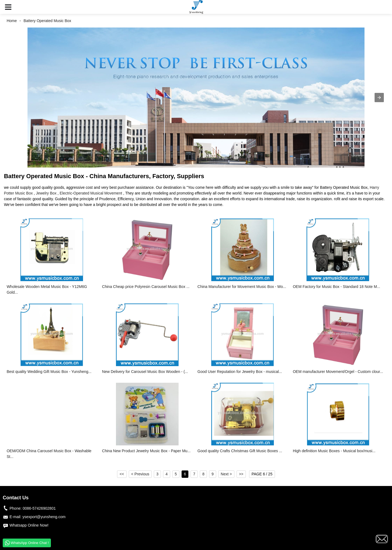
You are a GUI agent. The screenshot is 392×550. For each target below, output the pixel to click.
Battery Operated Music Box (47, 21)
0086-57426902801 (39, 508)
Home (12, 21)
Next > (226, 474)
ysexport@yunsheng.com (44, 517)
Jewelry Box (46, 193)
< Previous (140, 474)
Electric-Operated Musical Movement (91, 193)
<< (122, 474)
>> (241, 474)
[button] (8, 7)
